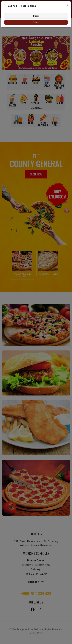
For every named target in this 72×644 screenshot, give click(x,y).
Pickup (36, 16)
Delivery (36, 22)
